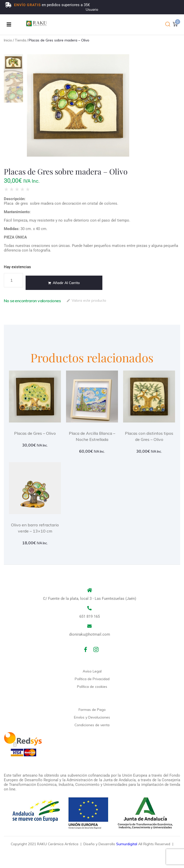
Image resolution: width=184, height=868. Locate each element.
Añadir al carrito (66, 283)
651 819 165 (90, 616)
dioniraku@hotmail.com (90, 634)
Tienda (20, 40)
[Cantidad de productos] (13, 280)
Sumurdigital (127, 844)
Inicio (8, 40)
